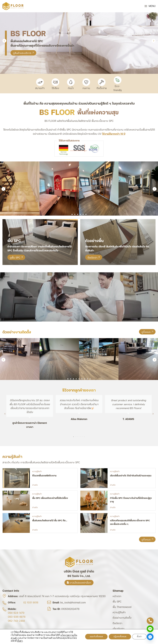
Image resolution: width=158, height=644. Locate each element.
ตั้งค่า (20, 641)
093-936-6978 (17, 617)
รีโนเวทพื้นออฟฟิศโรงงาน (44, 475)
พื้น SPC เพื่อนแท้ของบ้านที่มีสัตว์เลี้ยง (50, 498)
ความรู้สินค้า (37, 471)
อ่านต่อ (35, 485)
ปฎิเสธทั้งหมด (120, 637)
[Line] (150, 629)
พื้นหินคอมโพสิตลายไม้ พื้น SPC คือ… (50, 520)
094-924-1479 (16, 613)
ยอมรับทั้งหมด (96, 637)
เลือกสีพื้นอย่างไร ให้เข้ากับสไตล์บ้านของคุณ (131, 475)
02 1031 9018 (31, 602)
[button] (150, 6)
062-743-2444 (16, 621)
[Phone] (150, 621)
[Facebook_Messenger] (150, 637)
